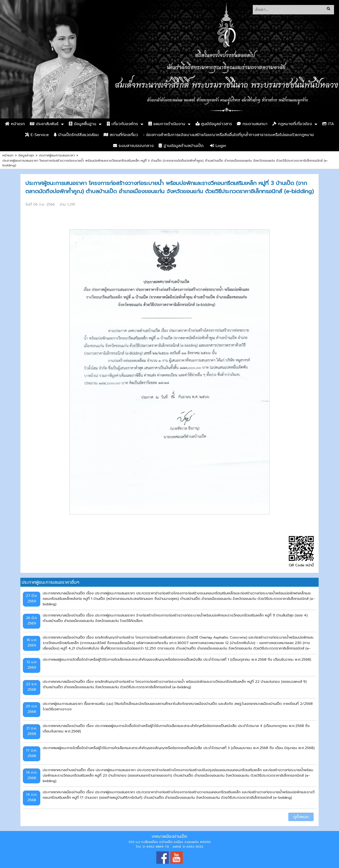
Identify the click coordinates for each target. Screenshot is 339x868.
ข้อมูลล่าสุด (26, 155)
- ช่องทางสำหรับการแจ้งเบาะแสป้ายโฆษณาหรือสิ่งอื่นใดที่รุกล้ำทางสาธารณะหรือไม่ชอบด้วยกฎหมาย (228, 135)
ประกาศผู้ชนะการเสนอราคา (57, 155)
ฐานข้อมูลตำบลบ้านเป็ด (181, 146)
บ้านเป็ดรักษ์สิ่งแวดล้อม (76, 135)
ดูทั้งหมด (301, 817)
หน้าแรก (15, 124)
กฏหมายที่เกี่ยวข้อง (292, 124)
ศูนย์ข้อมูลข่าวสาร (214, 124)
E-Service (37, 135)
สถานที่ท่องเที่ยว (121, 135)
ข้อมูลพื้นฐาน (83, 124)
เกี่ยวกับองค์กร (122, 124)
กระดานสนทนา (252, 124)
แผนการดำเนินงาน (167, 124)
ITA (328, 124)
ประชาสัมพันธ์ (44, 124)
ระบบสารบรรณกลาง (133, 146)
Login (218, 146)
